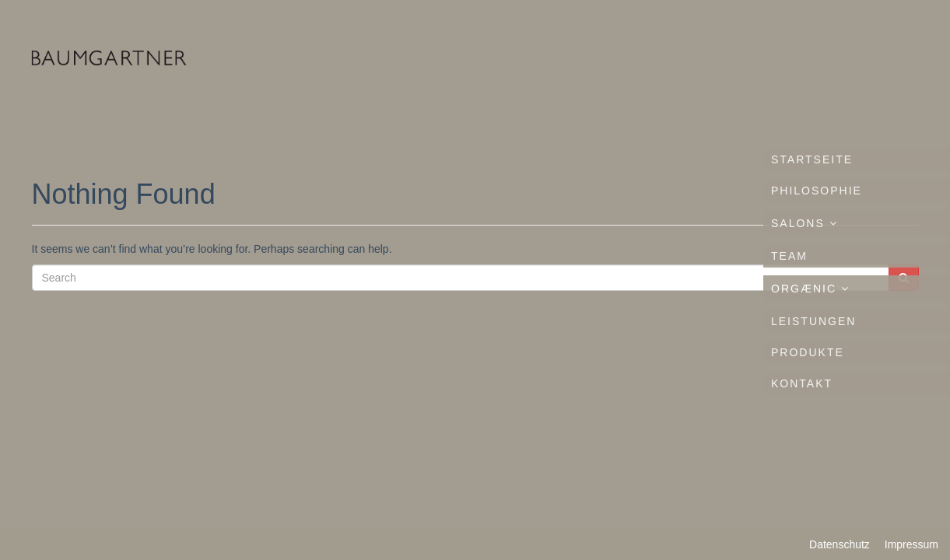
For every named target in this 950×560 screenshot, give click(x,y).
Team (789, 256)
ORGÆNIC (810, 289)
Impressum (911, 544)
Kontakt (802, 383)
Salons (805, 223)
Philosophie (817, 191)
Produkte (808, 352)
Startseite (812, 159)
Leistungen (813, 321)
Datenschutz (840, 544)
